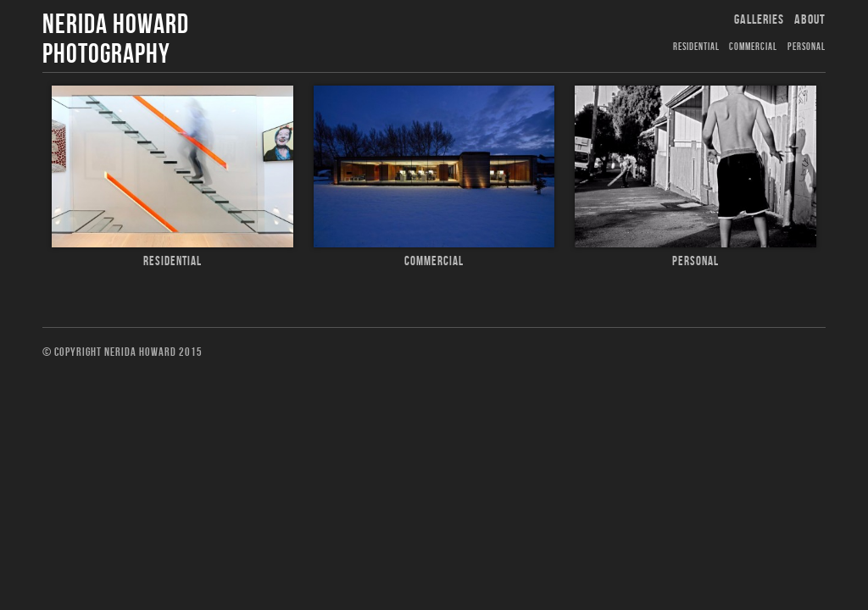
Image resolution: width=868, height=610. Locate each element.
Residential (696, 47)
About (810, 20)
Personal (807, 47)
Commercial (753, 47)
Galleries (759, 20)
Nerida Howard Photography (116, 40)
